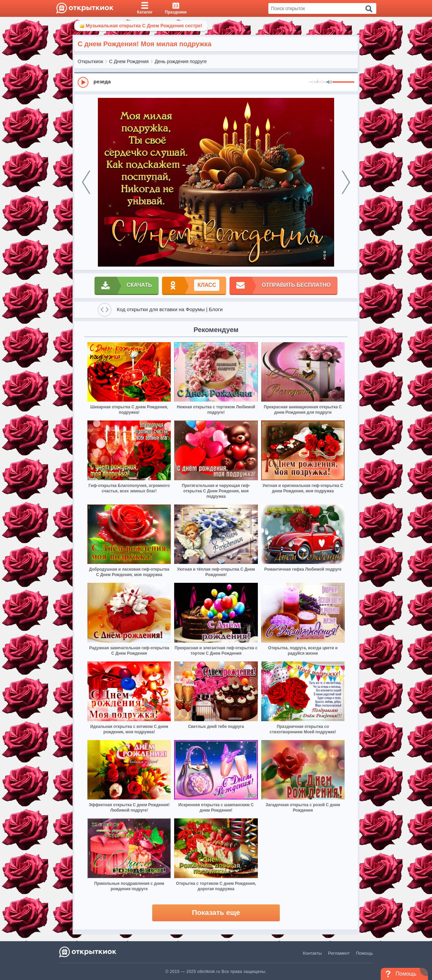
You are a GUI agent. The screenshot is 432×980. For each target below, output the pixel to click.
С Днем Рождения (129, 61)
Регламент (339, 953)
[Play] (83, 82)
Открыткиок (90, 61)
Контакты (312, 953)
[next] (346, 182)
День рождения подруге (181, 61)
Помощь (364, 953)
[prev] (86, 182)
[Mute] (329, 82)
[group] (216, 82)
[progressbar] (343, 82)
